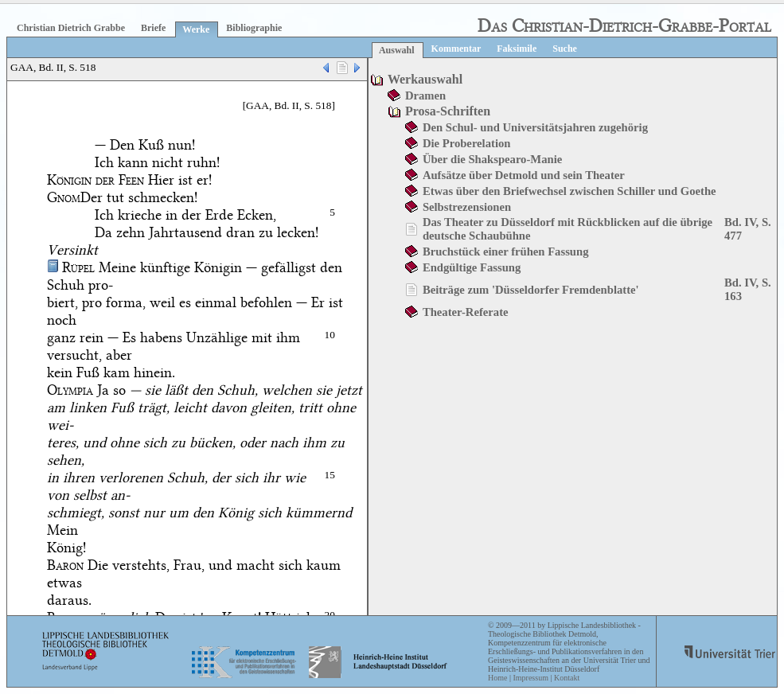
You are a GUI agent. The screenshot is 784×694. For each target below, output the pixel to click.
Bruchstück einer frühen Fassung (506, 251)
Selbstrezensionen (467, 207)
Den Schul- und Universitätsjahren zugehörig (535, 127)
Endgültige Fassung (472, 267)
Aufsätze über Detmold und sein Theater (524, 175)
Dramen (425, 96)
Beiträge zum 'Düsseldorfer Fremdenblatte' (531, 290)
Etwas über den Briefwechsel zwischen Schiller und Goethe (569, 191)
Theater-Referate (466, 312)
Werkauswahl (425, 79)
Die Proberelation (467, 143)
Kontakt (567, 678)
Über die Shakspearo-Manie (492, 159)
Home (497, 678)
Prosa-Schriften (448, 111)
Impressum (530, 678)
